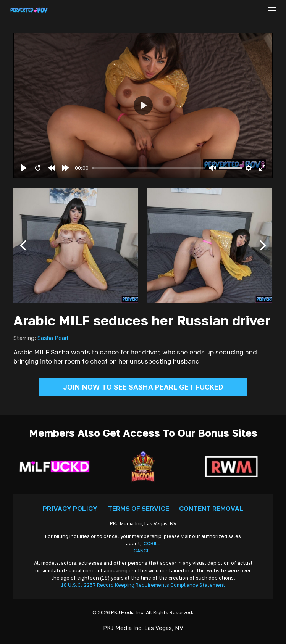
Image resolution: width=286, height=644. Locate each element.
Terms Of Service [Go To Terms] (138, 508)
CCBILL (152, 543)
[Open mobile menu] (272, 10)
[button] (23, 245)
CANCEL (143, 551)
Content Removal (211, 508)
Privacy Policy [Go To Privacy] (70, 508)
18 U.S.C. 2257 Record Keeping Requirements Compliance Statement (143, 585)
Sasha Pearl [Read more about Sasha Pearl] (53, 338)
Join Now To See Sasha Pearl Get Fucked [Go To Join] (143, 387)
